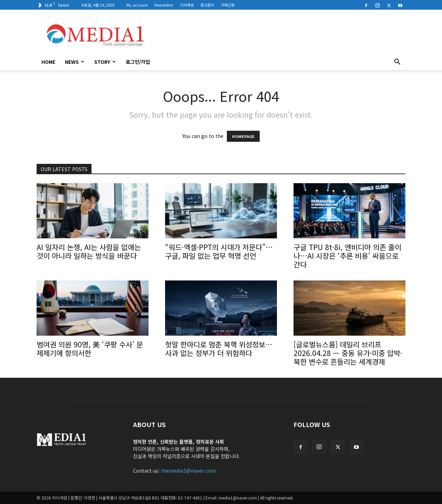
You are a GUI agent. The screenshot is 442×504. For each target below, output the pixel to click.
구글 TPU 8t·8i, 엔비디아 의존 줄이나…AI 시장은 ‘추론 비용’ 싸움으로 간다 (347, 256)
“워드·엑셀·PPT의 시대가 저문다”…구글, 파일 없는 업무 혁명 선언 (219, 251)
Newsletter (164, 5)
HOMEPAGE (243, 136)
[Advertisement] (280, 35)
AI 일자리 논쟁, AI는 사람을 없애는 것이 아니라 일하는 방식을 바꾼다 (89, 251)
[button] (397, 62)
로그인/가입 (138, 62)
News (75, 62)
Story (105, 62)
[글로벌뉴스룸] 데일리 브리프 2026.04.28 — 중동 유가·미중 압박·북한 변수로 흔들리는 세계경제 (348, 353)
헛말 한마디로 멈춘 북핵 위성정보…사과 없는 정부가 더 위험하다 (219, 349)
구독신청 (228, 5)
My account (137, 5)
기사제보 (187, 5)
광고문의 (207, 5)
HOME (48, 62)
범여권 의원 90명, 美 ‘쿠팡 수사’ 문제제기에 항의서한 (90, 349)
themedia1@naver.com (188, 471)
